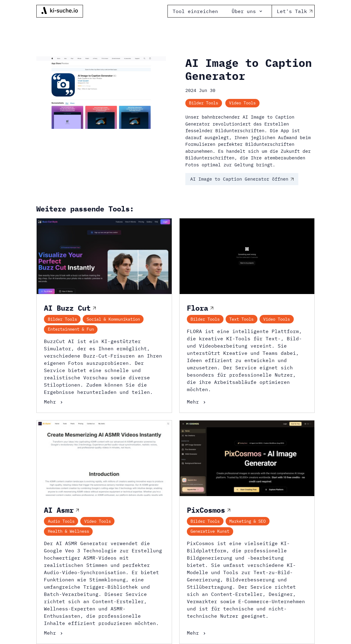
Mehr (54, 402)
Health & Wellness (68, 531)
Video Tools (242, 103)
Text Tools (241, 319)
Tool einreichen (195, 11)
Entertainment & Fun (71, 329)
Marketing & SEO (247, 521)
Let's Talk (293, 11)
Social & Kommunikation (113, 319)
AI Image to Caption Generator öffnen (242, 179)
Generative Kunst (210, 531)
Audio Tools (61, 521)
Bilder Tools (204, 103)
